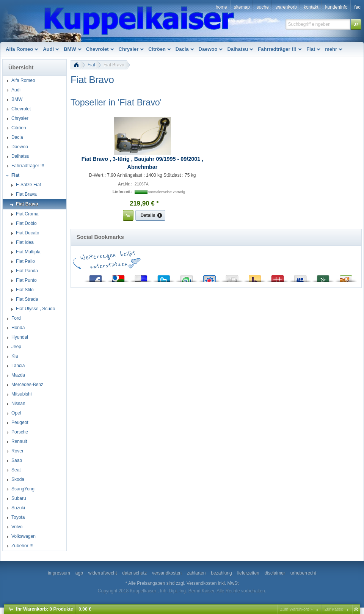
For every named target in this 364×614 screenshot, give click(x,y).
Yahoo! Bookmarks (255, 277)
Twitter (164, 277)
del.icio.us (141, 277)
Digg (232, 277)
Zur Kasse (334, 609)
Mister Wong (278, 277)
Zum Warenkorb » (297, 609)
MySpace (300, 277)
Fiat (91, 65)
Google (118, 277)
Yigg (346, 277)
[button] (356, 24)
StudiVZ (209, 277)
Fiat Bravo (114, 65)
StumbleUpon (187, 277)
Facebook (96, 277)
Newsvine (323, 277)
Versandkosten (202, 583)
